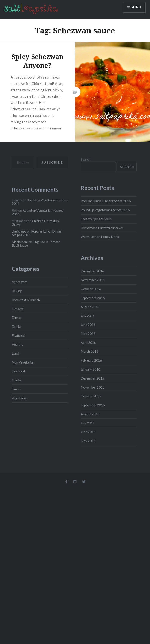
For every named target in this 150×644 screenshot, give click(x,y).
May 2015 (88, 441)
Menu (136, 8)
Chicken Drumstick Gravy (36, 223)
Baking (17, 291)
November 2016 (93, 280)
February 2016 (91, 360)
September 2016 (93, 298)
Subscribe (52, 162)
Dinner (17, 318)
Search (86, 159)
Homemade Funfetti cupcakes (102, 228)
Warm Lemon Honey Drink (100, 237)
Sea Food (18, 371)
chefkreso (19, 231)
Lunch (16, 353)
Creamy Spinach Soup (96, 219)
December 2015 (92, 378)
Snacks (17, 380)
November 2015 (93, 387)
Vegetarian (20, 398)
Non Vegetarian (23, 362)
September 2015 (93, 405)
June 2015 (88, 432)
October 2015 (91, 396)
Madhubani (20, 242)
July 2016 (88, 316)
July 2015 (88, 423)
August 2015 (90, 414)
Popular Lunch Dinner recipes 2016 (106, 201)
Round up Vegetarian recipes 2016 (105, 210)
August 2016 (90, 307)
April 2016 (88, 343)
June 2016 (88, 325)
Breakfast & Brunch (26, 300)
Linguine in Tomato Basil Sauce (36, 244)
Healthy (17, 344)
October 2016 (91, 289)
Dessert (18, 309)
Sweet (16, 389)
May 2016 (88, 334)
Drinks (17, 326)
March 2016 (89, 351)
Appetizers (20, 282)
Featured (18, 335)
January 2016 (90, 369)
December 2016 (92, 271)
